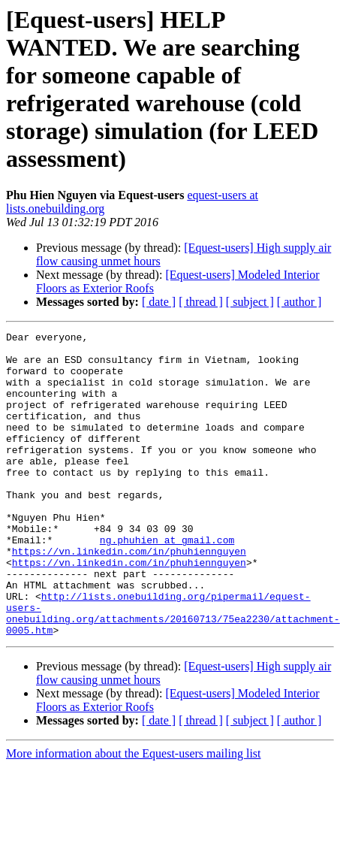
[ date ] (159, 302)
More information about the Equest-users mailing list (134, 814)
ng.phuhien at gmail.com (167, 582)
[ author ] (299, 302)
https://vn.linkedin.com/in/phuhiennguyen (129, 596)
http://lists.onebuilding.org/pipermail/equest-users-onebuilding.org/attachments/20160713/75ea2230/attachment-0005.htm (173, 670)
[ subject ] (250, 302)
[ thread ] (201, 302)
